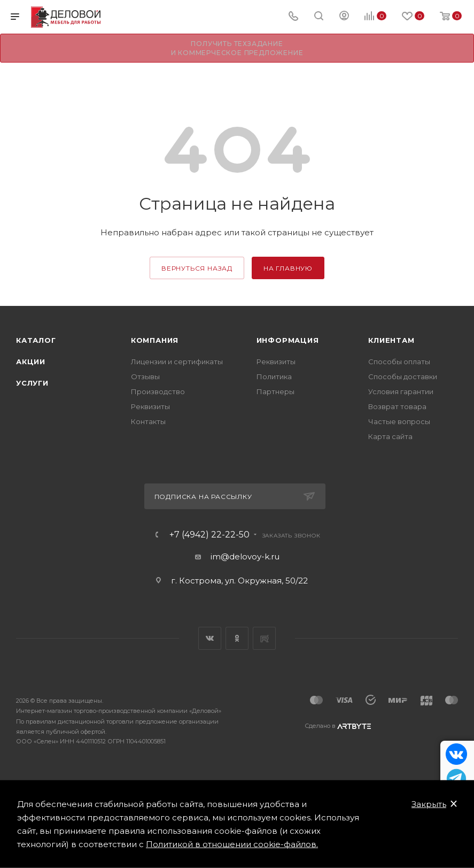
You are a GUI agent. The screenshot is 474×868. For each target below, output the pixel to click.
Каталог (36, 340)
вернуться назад (197, 268)
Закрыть (429, 804)
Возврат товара (397, 406)
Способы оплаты (399, 362)
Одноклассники (237, 638)
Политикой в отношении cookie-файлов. (232, 844)
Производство (158, 391)
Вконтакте (210, 638)
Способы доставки (403, 377)
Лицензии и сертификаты (177, 362)
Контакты (148, 421)
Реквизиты (150, 406)
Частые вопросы (399, 421)
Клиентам (391, 340)
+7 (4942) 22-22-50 (209, 535)
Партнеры (275, 391)
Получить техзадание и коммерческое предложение (237, 48)
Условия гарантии (401, 391)
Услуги (32, 383)
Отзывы (145, 377)
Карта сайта (390, 436)
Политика (274, 377)
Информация (288, 340)
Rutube (264, 638)
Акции (31, 362)
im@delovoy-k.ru (245, 556)
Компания (155, 340)
